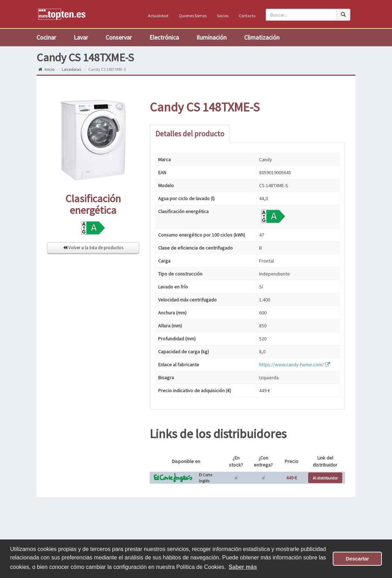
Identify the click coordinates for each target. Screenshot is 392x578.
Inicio (46, 69)
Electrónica (164, 37)
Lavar (81, 37)
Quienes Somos (193, 16)
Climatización (262, 37)
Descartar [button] (357, 559)
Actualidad (158, 16)
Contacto (247, 16)
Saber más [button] (243, 567)
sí (236, 478)
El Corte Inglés (205, 478)
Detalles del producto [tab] (190, 134)
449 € (292, 478)
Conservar (119, 37)
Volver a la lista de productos (93, 248)
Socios (223, 16)
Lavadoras (71, 69)
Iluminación (211, 37)
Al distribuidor (325, 478)
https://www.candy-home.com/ (295, 365)
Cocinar (46, 37)
